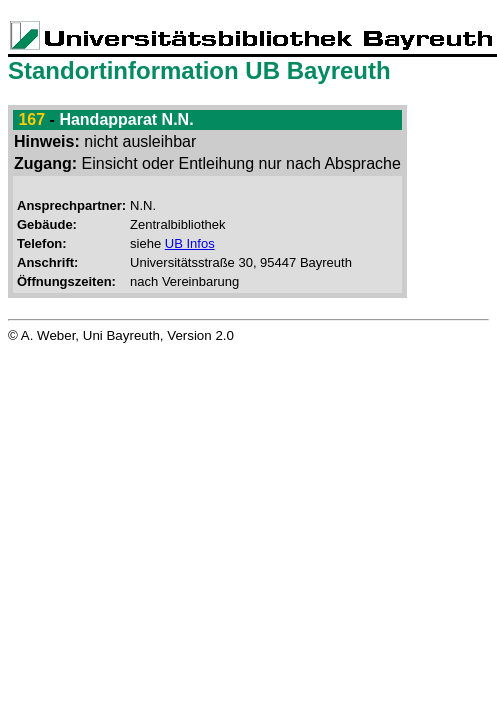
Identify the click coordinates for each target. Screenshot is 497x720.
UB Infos (190, 243)
